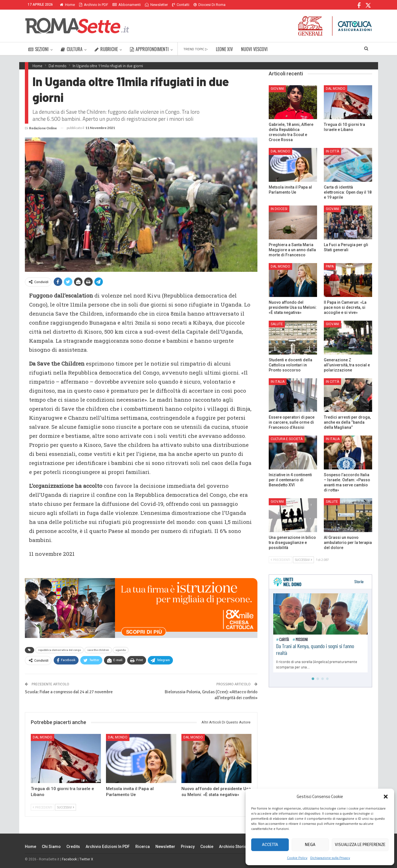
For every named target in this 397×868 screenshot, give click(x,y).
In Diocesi (279, 209)
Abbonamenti (127, 5)
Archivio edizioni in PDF (108, 847)
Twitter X (86, 859)
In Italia (278, 382)
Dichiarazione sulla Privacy (330, 858)
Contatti (181, 5)
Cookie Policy (297, 858)
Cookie (207, 847)
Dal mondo (43, 737)
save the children (98, 650)
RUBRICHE (106, 49)
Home (67, 5)
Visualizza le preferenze (360, 845)
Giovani (277, 89)
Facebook (69, 859)
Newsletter (156, 5)
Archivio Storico (234, 847)
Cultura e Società (287, 439)
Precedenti (43, 807)
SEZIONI (38, 49)
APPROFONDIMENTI (149, 49)
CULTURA (72, 49)
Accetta (270, 845)
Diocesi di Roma (210, 5)
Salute (277, 324)
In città (332, 151)
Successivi (66, 807)
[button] (386, 797)
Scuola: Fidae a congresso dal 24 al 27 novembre (69, 692)
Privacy (188, 847)
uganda (121, 650)
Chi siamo (51, 847)
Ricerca (143, 847)
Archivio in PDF (94, 5)
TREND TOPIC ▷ (196, 49)
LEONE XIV (224, 49)
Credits (73, 847)
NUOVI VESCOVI (254, 49)
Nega (310, 845)
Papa (330, 266)
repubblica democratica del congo (59, 650)
